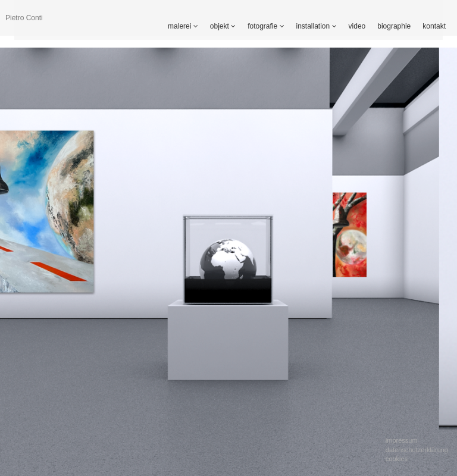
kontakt (434, 26)
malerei (183, 26)
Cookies (397, 459)
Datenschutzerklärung (417, 450)
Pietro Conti (24, 18)
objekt (223, 26)
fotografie (266, 26)
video (357, 26)
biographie (394, 26)
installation (317, 26)
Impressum (402, 440)
